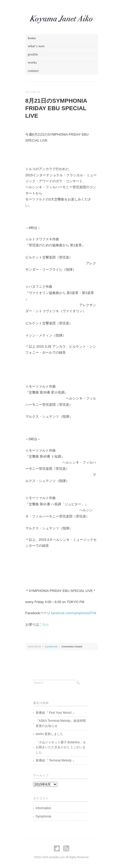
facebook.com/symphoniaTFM (74, 613)
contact (33, 71)
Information (44, 808)
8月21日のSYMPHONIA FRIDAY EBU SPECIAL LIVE (56, 108)
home (32, 38)
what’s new (36, 46)
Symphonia (51, 646)
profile (33, 54)
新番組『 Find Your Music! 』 (56, 713)
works (32, 62)
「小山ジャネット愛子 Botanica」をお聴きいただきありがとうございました (61, 747)
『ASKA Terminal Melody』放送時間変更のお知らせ (61, 723)
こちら (44, 624)
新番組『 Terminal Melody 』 (56, 760)
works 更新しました (50, 734)
